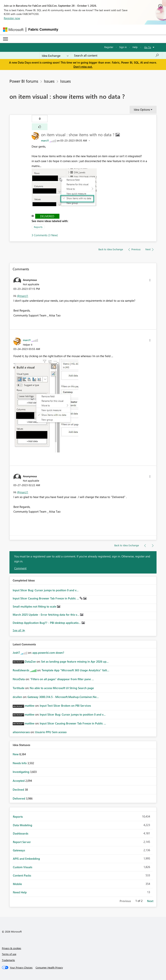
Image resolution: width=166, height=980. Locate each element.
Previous (125, 901)
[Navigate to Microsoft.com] (13, 30)
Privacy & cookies (12, 948)
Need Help (20, 892)
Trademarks (8, 960)
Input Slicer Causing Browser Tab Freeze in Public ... (46, 598)
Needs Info (20, 763)
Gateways (19, 850)
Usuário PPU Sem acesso (51, 732)
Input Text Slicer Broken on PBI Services (65, 706)
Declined (19, 790)
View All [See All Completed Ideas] (19, 630)
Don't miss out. (83, 67)
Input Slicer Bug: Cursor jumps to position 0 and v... (46, 590)
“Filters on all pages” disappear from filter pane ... (62, 679)
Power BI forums (24, 81)
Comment (20, 568)
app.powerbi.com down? (48, 653)
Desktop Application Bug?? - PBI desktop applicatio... (47, 623)
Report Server (22, 842)
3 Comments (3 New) (45, 235)
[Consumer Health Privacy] (49, 968)
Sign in (123, 47)
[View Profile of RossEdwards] (21, 670)
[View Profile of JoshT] (16, 653)
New (16, 754)
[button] (40, 127)
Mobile (17, 884)
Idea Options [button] (142, 110)
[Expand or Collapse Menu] (5, 39)
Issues (49, 81)
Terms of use (9, 954)
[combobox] (117, 55)
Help (135, 47)
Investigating (21, 772)
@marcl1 (23, 296)
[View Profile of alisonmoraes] (21, 732)
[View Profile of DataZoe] (30, 661)
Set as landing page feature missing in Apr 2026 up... (75, 661)
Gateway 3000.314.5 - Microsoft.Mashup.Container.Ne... (63, 697)
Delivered (47, 216)
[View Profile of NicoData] (19, 679)
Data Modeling (23, 825)
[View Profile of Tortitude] (19, 688)
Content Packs (22, 875)
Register (109, 47)
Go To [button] (148, 47)
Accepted (19, 781)
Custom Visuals (23, 867)
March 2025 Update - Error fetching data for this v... (46, 615)
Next (150, 901)
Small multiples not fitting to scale (35, 606)
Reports (38, 227)
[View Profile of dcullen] (17, 697)
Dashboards (21, 833)
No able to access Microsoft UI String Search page (62, 688)
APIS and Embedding (26, 859)
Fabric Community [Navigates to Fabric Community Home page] (43, 30)
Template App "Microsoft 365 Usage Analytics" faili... (75, 670)
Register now (12, 18)
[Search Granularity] (55, 55)
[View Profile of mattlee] (30, 706)
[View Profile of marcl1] (45, 140)
